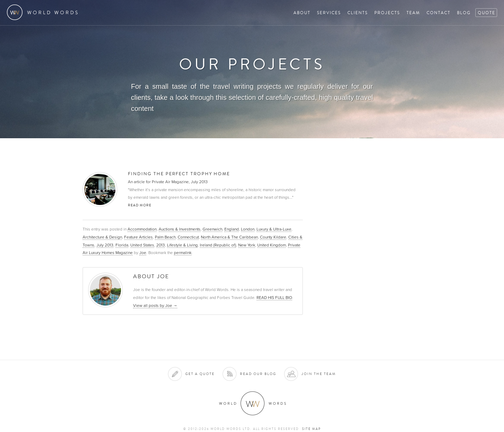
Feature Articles (138, 237)
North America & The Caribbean (229, 237)
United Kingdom (272, 245)
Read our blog (258, 374)
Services (329, 13)
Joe (143, 253)
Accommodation (142, 229)
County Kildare (273, 237)
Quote (487, 13)
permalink (183, 253)
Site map (311, 429)
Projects (387, 13)
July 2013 (105, 245)
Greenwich (212, 229)
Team (413, 13)
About (302, 13)
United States (142, 245)
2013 (161, 245)
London (248, 229)
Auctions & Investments (180, 229)
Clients (358, 13)
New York (247, 245)
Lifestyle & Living (182, 245)
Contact (438, 13)
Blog (464, 13)
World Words (44, 12)
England (232, 229)
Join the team (319, 374)
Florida (122, 245)
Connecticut (188, 237)
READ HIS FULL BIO (274, 298)
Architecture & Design (102, 237)
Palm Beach (165, 237)
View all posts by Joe (155, 306)
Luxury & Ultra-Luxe (274, 229)
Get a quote (200, 374)
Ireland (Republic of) (218, 245)
